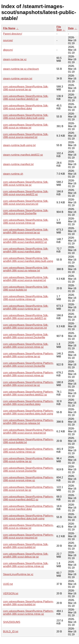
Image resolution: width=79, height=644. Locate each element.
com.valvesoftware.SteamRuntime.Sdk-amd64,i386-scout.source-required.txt (26, 279)
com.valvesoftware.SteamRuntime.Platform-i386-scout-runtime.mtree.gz (28, 450)
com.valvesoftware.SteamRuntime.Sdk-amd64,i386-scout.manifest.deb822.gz (26, 241)
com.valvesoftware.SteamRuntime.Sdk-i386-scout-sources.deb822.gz (26, 193)
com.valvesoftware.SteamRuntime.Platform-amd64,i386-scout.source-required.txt (28, 431)
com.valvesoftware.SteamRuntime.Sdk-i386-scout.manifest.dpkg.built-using (26, 117)
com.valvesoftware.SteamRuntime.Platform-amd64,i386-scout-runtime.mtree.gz (28, 613)
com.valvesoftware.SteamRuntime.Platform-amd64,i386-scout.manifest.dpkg (28, 403)
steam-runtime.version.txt (18, 79)
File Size (59, 28)
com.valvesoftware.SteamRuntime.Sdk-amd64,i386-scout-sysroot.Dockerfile (26, 336)
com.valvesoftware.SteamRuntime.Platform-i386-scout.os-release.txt (28, 527)
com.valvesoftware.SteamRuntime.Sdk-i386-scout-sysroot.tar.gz (26, 88)
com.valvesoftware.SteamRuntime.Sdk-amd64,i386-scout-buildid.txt (26, 546)
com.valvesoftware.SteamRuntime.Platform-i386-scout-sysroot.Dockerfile (28, 469)
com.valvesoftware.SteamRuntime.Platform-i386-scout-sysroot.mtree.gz (28, 479)
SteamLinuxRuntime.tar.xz (18, 574)
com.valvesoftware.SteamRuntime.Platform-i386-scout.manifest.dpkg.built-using (28, 517)
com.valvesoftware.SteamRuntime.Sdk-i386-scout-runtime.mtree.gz (26, 298)
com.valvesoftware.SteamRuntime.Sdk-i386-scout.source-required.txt (26, 136)
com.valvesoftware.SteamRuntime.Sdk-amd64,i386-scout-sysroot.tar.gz (26, 231)
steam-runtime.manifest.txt (18, 164)
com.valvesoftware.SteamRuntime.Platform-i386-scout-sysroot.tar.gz (28, 489)
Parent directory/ (13, 34)
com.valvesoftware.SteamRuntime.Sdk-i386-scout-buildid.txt (26, 288)
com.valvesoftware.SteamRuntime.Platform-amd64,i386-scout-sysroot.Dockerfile (28, 365)
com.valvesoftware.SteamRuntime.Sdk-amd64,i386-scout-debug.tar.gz (26, 555)
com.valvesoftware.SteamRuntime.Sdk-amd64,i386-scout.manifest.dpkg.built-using (28, 260)
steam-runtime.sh (13, 174)
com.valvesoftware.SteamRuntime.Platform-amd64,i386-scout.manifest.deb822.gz (28, 393)
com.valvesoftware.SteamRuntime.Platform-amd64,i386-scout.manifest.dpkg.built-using (28, 412)
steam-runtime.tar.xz (15, 59)
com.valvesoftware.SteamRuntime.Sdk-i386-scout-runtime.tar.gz (26, 183)
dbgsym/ (8, 50)
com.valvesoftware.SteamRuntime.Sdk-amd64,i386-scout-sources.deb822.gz (26, 317)
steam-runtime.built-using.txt (19, 145)
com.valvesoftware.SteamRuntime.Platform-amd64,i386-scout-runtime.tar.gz (28, 355)
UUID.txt (8, 584)
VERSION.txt (11, 593)
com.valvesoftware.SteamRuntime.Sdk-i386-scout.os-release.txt (26, 126)
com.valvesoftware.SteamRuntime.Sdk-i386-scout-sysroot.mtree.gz (26, 221)
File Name (9, 28)
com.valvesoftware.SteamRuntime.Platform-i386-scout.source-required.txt (28, 536)
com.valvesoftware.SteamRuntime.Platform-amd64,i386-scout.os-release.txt (28, 422)
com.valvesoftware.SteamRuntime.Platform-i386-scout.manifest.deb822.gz (28, 498)
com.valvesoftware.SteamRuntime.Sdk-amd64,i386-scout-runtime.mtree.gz (26, 565)
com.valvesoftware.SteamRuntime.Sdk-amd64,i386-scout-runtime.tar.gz (26, 307)
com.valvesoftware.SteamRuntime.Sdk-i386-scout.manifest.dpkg (26, 107)
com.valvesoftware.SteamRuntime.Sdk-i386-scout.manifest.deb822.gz (26, 98)
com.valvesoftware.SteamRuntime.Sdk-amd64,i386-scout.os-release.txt (26, 269)
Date (71, 28)
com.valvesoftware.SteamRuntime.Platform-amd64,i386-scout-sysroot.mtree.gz (28, 374)
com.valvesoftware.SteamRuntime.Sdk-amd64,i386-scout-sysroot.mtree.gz (26, 346)
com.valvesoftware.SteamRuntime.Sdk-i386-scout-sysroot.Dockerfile (26, 212)
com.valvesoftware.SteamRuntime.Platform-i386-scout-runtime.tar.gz (28, 460)
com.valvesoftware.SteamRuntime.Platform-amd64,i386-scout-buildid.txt (28, 603)
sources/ (8, 40)
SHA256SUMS (12, 622)
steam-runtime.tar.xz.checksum (21, 69)
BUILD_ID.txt (11, 632)
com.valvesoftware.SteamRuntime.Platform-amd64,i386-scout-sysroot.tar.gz (28, 384)
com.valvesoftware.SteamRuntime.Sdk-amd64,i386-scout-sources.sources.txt (26, 326)
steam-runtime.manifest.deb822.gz (23, 155)
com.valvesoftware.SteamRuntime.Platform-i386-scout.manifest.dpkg (28, 508)
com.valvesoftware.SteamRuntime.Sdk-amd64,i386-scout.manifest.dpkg (26, 250)
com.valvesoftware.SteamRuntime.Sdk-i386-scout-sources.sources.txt (26, 202)
